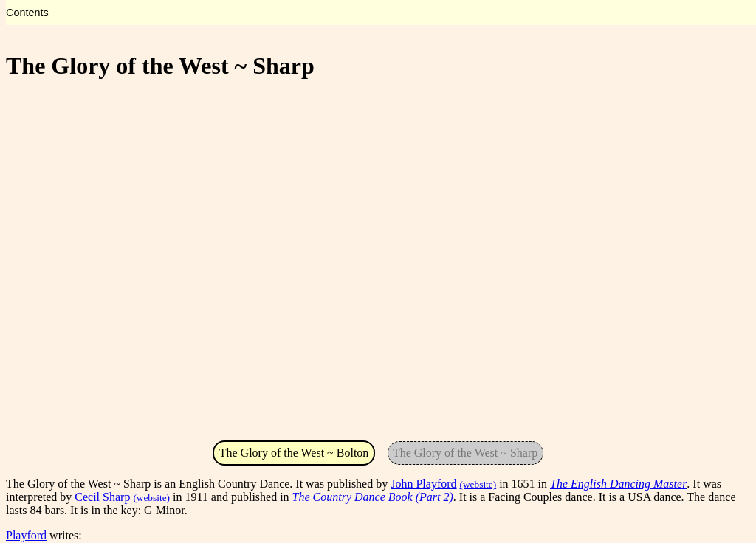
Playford (26, 535)
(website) (478, 484)
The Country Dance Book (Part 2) (373, 497)
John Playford (423, 484)
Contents (27, 13)
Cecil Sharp (102, 497)
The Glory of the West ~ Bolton (294, 453)
